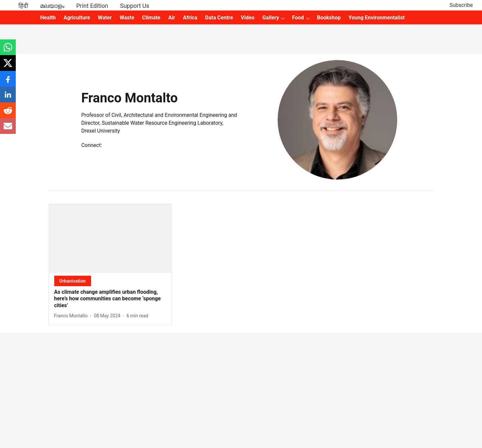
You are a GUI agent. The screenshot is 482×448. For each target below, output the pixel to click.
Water (105, 18)
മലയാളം (52, 6)
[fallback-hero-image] (110, 239)
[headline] (110, 299)
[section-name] (73, 281)
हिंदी (23, 6)
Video (248, 18)
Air (172, 18)
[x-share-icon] (8, 66)
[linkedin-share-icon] (8, 98)
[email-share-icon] (8, 129)
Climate (151, 18)
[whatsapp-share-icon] (8, 51)
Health (48, 18)
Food (298, 18)
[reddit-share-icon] (8, 114)
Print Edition (92, 6)
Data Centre (219, 18)
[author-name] (72, 316)
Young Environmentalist (377, 18)
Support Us (135, 6)
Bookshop (329, 18)
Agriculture (77, 18)
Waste (127, 18)
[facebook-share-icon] (8, 82)
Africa (190, 18)
